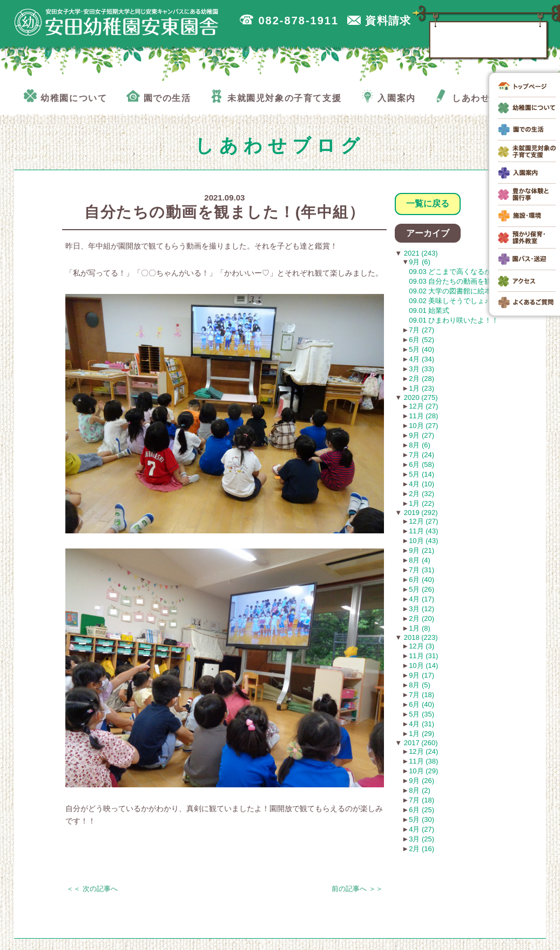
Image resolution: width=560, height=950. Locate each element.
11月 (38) (423, 761)
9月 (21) (421, 550)
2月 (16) (421, 849)
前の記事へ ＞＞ (357, 889)
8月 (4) (420, 560)
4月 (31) (421, 724)
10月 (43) (423, 541)
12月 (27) (423, 406)
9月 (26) (421, 781)
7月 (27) (421, 330)
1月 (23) (421, 388)
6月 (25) (421, 810)
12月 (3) (421, 646)
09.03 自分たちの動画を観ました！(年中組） (479, 281)
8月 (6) (420, 445)
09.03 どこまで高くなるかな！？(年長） (472, 272)
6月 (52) (421, 340)
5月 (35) (421, 714)
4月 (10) (421, 484)
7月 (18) (421, 695)
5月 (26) (421, 589)
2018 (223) (420, 637)
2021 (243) (420, 253)
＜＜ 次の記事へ (92, 889)
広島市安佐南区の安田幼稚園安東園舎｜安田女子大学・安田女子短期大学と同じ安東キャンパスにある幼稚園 (117, 22)
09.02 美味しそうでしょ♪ (448, 301)
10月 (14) (423, 665)
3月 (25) (421, 839)
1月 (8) (420, 628)
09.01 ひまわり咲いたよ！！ (454, 320)
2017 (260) (420, 743)
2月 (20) (421, 618)
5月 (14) (421, 474)
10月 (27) (423, 426)
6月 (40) (421, 580)
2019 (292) (420, 513)
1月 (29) (421, 734)
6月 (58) (421, 464)
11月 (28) (423, 416)
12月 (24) (423, 751)
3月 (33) (421, 369)
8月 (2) (420, 790)
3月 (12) (421, 609)
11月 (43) (423, 531)
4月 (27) (421, 829)
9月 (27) (421, 435)
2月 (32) (421, 494)
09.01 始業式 (429, 310)
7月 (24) (421, 455)
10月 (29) (423, 771)
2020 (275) (420, 397)
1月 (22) (421, 503)
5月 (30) (421, 819)
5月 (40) (421, 349)
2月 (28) (421, 379)
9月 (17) (421, 675)
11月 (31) (423, 656)
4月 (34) (421, 359)
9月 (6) (420, 262)
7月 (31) (421, 570)
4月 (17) (421, 599)
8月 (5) (420, 685)
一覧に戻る (428, 203)
